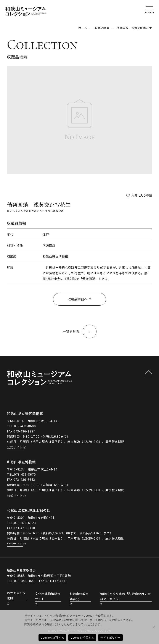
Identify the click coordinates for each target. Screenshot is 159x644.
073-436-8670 (25, 475)
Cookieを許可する (52, 638)
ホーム (83, 28)
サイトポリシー (110, 638)
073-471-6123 (25, 523)
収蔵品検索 (102, 28)
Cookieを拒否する (82, 638)
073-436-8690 (25, 426)
